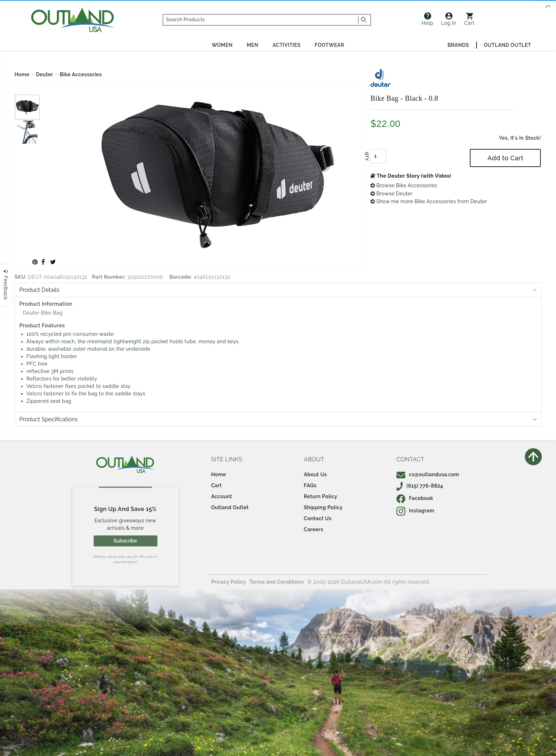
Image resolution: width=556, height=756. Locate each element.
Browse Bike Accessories (404, 185)
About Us (315, 474)
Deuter (45, 74)
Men (253, 45)
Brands (458, 45)
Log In (449, 19)
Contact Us (318, 518)
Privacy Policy (229, 582)
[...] (261, 20)
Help (427, 19)
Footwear (330, 45)
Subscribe (125, 541)
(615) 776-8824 (420, 486)
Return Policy (321, 496)
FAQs (310, 485)
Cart (469, 19)
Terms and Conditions (277, 582)
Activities (287, 45)
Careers (314, 529)
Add (505, 158)
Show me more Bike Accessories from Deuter (429, 201)
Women (222, 45)
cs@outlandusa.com (428, 474)
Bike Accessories (81, 74)
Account (222, 496)
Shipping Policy (323, 507)
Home (22, 74)
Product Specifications (49, 419)
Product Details (40, 290)
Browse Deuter (392, 194)
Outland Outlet (508, 45)
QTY (367, 156)
